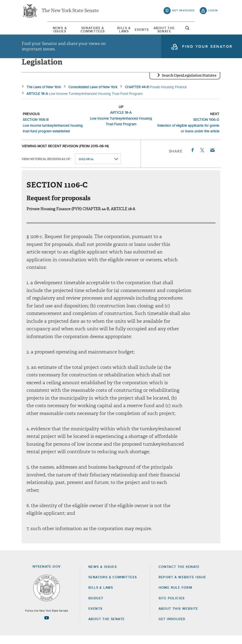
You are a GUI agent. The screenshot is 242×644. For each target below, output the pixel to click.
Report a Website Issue (182, 586)
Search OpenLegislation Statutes (189, 84)
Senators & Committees (81, 30)
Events (150, 30)
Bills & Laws (124, 30)
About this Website (178, 617)
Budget (96, 607)
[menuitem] (36, 30)
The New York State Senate (70, 12)
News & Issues (36, 30)
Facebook (192, 158)
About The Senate (182, 30)
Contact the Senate (179, 575)
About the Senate (106, 627)
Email (212, 158)
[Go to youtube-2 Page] (47, 626)
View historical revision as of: (46, 167)
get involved (183, 12)
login (213, 12)
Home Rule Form (175, 596)
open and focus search (213, 31)
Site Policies (172, 607)
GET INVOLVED (172, 627)
